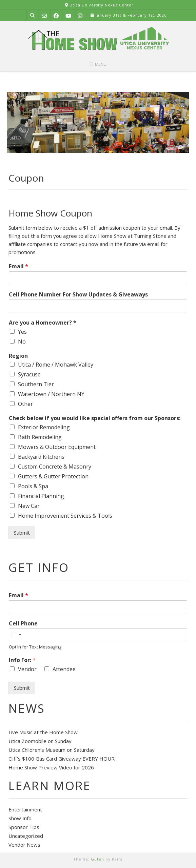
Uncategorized (26, 836)
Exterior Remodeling (44, 427)
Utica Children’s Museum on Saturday (52, 750)
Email (18, 266)
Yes (22, 332)
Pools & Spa (33, 486)
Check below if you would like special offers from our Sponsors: (95, 418)
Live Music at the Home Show (43, 732)
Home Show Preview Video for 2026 (51, 767)
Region (18, 356)
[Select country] (16, 635)
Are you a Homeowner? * (43, 323)
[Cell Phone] (98, 635)
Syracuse (29, 374)
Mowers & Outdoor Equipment (57, 447)
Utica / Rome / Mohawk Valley (56, 365)
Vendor (27, 669)
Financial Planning (41, 496)
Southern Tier (36, 384)
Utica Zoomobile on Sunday (40, 741)
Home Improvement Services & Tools (65, 516)
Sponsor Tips (24, 827)
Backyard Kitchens (41, 457)
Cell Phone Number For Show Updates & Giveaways (78, 295)
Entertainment (25, 809)
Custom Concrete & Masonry (55, 467)
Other (25, 404)
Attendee (64, 669)
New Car (29, 506)
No (22, 342)
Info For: (22, 660)
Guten (97, 859)
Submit (22, 533)
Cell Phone (23, 624)
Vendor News (24, 845)
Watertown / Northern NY (51, 394)
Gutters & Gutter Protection (53, 476)
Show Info (20, 818)
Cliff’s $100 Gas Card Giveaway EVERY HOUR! (62, 759)
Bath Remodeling (40, 437)
